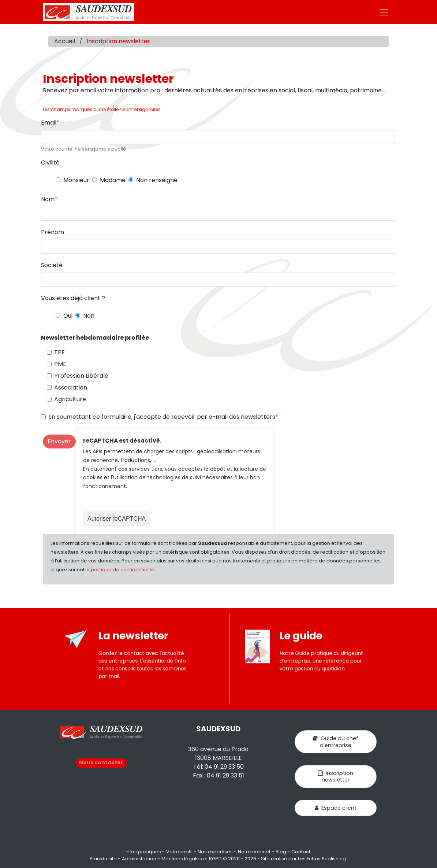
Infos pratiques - (145, 852)
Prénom (53, 232)
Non (89, 316)
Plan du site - (105, 859)
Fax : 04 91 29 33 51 (218, 775)
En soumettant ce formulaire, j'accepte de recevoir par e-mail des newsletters (162, 417)
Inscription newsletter (336, 776)
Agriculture (70, 399)
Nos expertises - (217, 852)
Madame (113, 180)
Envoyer (59, 441)
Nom (48, 199)
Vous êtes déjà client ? (73, 298)
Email (49, 123)
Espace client (336, 808)
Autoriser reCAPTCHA (117, 519)
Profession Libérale (81, 376)
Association (71, 387)
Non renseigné (157, 180)
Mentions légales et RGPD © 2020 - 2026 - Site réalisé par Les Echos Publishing (254, 859)
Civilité (50, 162)
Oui (68, 316)
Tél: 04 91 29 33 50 (218, 767)
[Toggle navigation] (384, 12)
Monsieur (76, 180)
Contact (301, 852)
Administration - (141, 859)
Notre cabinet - (256, 852)
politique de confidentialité (123, 570)
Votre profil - (181, 852)
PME (60, 364)
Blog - (283, 852)
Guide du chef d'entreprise (335, 742)
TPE (59, 352)
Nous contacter (101, 762)
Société (52, 265)
